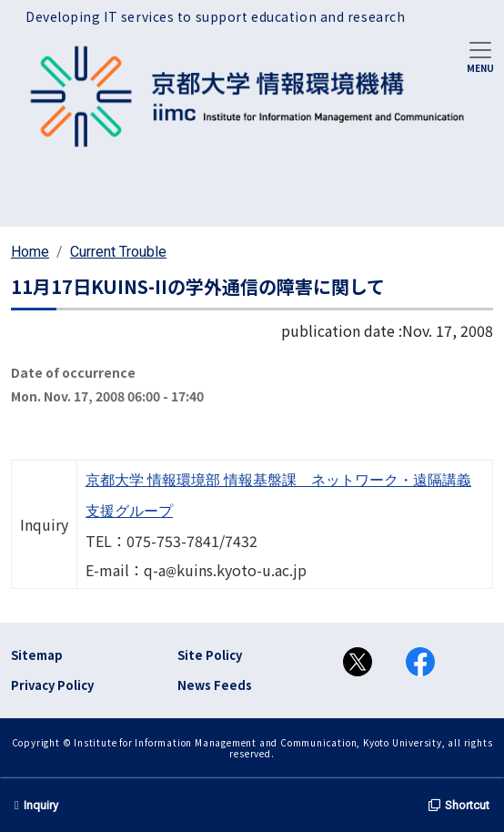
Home (30, 252)
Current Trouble (118, 252)
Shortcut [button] (459, 805)
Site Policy (210, 655)
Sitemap (37, 655)
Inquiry (36, 805)
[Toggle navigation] (480, 56)
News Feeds (215, 685)
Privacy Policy (52, 685)
